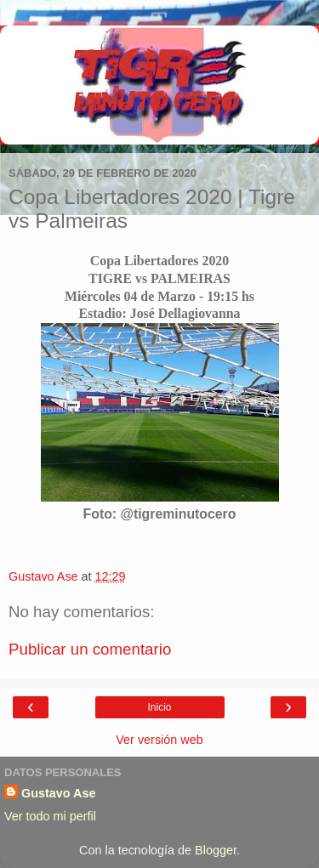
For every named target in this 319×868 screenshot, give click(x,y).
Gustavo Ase (58, 793)
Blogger (216, 850)
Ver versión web (159, 740)
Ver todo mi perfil (50, 816)
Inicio (159, 707)
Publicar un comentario (90, 649)
